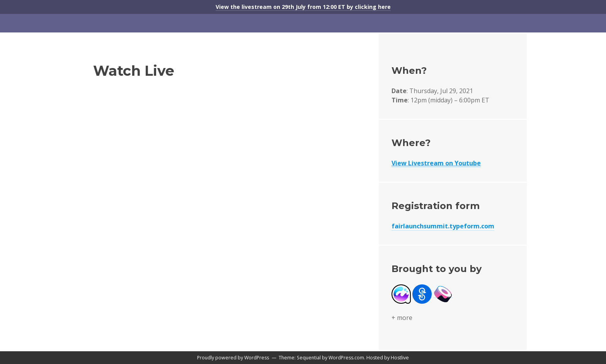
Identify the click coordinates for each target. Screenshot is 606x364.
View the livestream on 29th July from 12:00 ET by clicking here (303, 7)
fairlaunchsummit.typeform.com (443, 226)
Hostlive (400, 358)
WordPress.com (346, 358)
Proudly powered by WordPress (233, 358)
